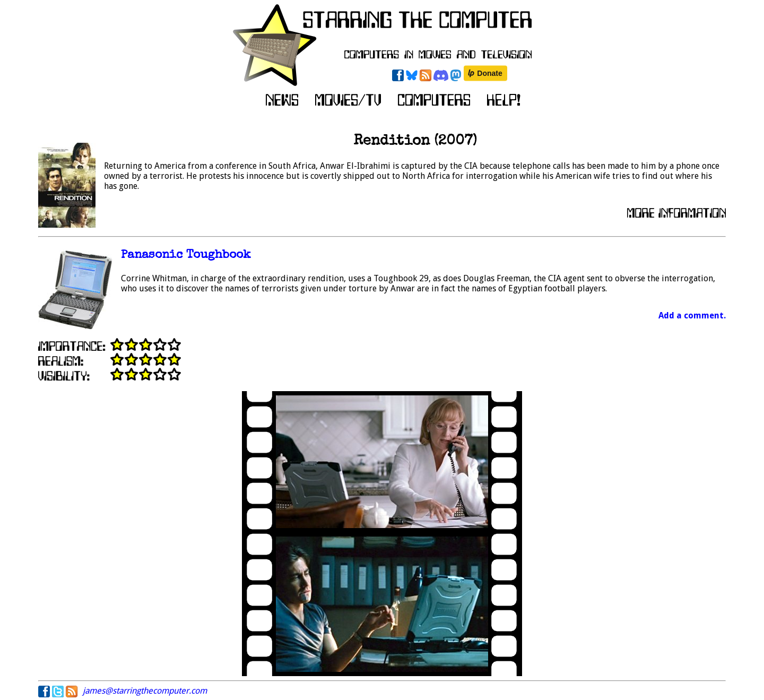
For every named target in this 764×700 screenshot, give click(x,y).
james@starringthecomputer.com (145, 691)
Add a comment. (692, 316)
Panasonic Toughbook (186, 256)
